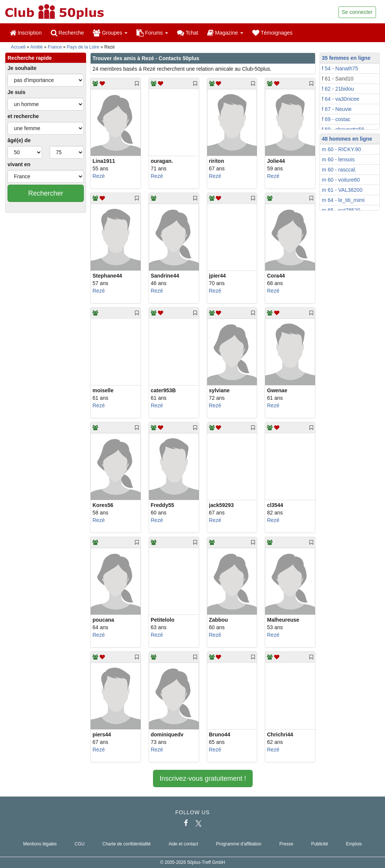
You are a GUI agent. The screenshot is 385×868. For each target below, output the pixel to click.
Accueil (18, 47)
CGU (79, 844)
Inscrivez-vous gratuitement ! (203, 778)
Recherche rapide (30, 58)
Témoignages (272, 33)
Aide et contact (183, 844)
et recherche (23, 116)
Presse (286, 844)
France (55, 47)
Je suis (16, 92)
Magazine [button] (225, 33)
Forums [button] (152, 33)
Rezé (99, 176)
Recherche (67, 33)
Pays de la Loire (83, 47)
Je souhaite (22, 68)
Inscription (26, 33)
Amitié (36, 47)
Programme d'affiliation (239, 844)
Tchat (188, 33)
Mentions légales (40, 844)
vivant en (19, 164)
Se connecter (357, 12)
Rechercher (46, 193)
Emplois (354, 844)
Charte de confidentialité (126, 844)
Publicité (320, 844)
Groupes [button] (110, 33)
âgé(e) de (19, 140)
